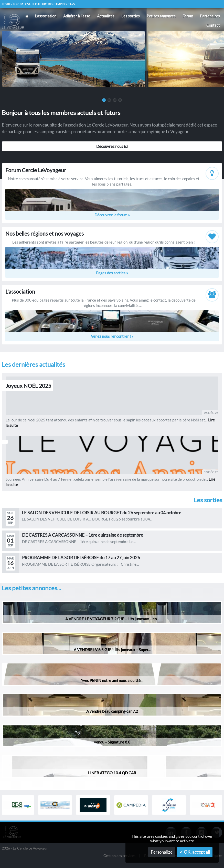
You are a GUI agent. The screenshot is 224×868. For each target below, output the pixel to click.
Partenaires (210, 16)
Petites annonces (161, 16)
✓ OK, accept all (195, 852)
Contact (213, 25)
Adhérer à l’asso (77, 16)
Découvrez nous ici (112, 146)
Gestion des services (119, 856)
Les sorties (131, 16)
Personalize (162, 852)
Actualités (106, 16)
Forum (188, 16)
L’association (46, 16)
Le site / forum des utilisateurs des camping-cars (38, 4)
